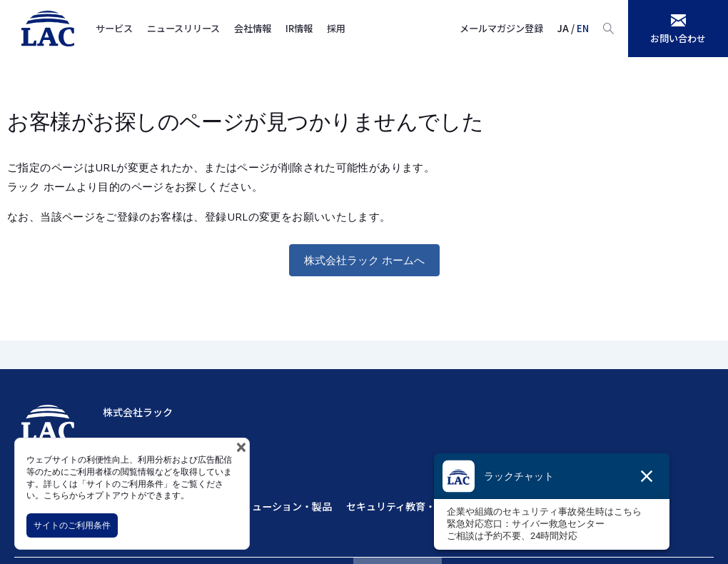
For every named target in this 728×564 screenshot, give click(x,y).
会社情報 (253, 28)
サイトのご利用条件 (72, 525)
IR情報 (299, 28)
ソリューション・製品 (282, 506)
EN (583, 28)
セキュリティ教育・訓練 (401, 506)
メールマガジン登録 (501, 28)
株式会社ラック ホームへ (364, 260)
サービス (114, 28)
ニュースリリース (183, 28)
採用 (336, 28)
